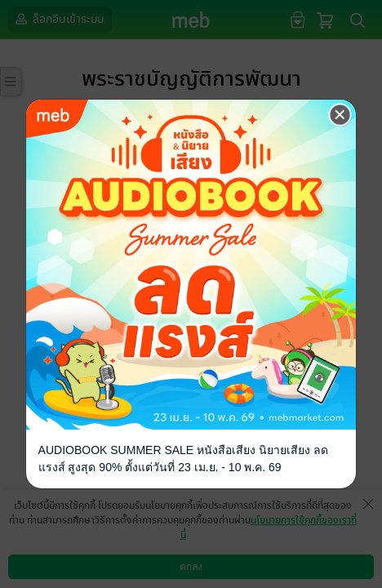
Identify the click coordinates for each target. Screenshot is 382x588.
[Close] (340, 114)
